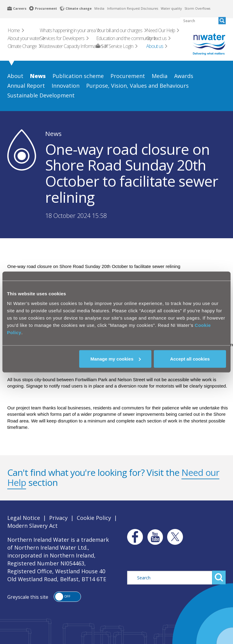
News (53, 134)
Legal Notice (24, 518)
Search (219, 578)
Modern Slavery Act (32, 526)
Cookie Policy (94, 518)
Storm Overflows (197, 8)
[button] (67, 597)
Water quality (171, 8)
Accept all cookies (190, 359)
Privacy (58, 518)
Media (99, 8)
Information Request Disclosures (133, 8)
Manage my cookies (116, 359)
